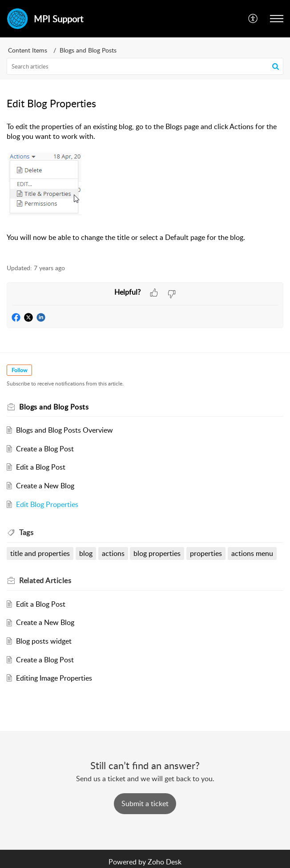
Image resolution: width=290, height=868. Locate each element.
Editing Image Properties (54, 678)
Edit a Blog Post (41, 467)
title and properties (40, 553)
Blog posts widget (44, 641)
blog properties (157, 553)
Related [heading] (45, 580)
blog (86, 553)
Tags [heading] (26, 532)
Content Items (28, 50)
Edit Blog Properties (47, 504)
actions (113, 553)
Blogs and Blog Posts (88, 50)
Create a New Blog (45, 486)
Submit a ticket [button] (145, 803)
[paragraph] (145, 188)
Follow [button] (19, 370)
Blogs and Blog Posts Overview (64, 430)
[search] (145, 66)
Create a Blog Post (45, 449)
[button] (253, 19)
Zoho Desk (165, 862)
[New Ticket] (145, 803)
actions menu (252, 553)
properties (206, 553)
